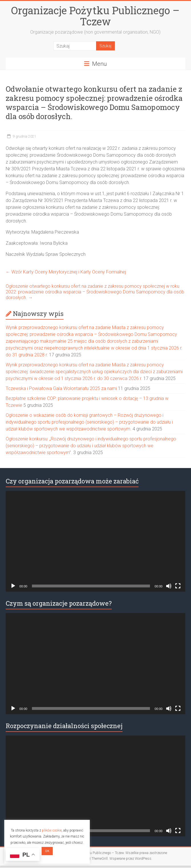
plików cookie (52, 830)
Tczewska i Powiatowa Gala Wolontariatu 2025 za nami (61, 388)
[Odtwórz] (13, 586)
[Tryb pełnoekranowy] (178, 586)
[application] (95, 541)
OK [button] (47, 851)
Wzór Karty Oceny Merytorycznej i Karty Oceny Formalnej (66, 272)
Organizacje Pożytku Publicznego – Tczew (95, 16)
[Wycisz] (169, 586)
